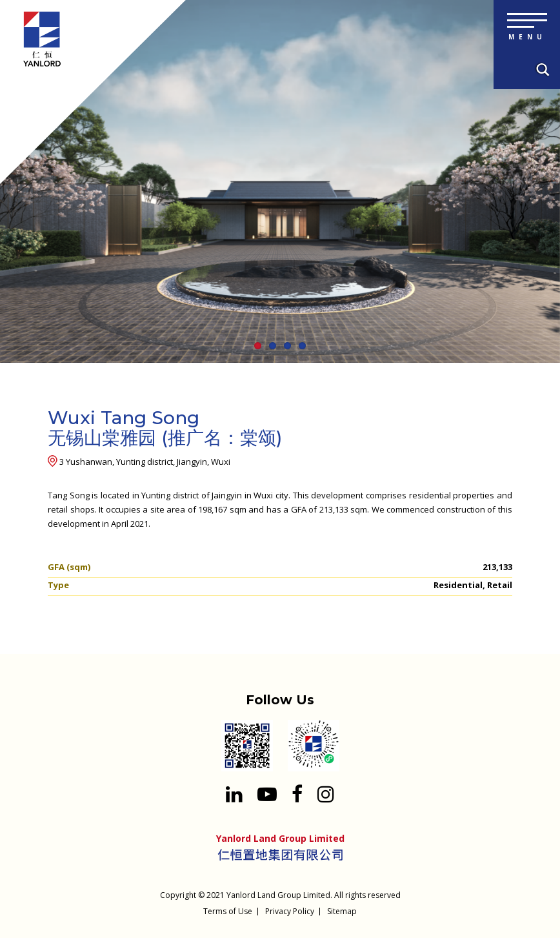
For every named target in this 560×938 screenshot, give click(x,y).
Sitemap (342, 911)
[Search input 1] (541, 71)
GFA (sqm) (69, 567)
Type (58, 585)
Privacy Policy (290, 911)
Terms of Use (228, 911)
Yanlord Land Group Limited (278, 895)
